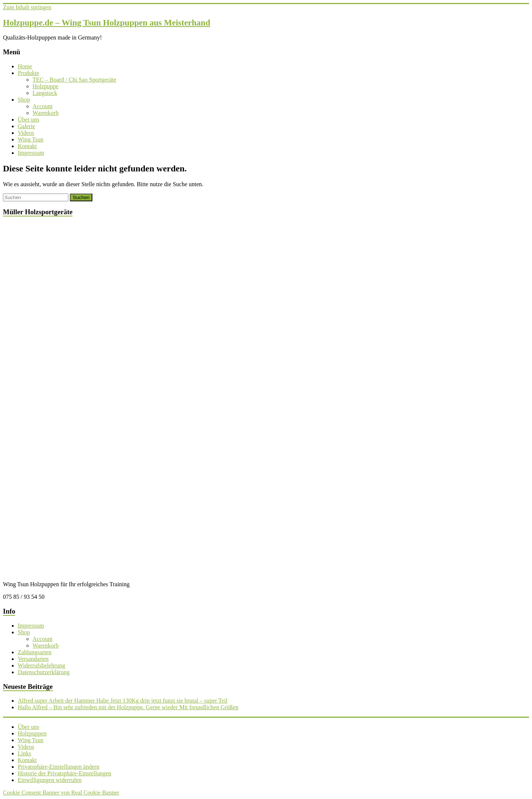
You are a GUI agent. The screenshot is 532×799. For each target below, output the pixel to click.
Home (25, 66)
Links (24, 753)
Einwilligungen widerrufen (50, 780)
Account (42, 106)
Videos (26, 133)
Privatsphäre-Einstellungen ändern (59, 767)
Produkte (28, 73)
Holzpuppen (32, 733)
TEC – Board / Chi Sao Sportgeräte (74, 80)
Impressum (31, 153)
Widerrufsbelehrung (41, 665)
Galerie (26, 126)
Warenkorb (46, 113)
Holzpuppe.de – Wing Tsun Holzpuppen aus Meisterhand (107, 23)
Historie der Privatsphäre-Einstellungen (64, 773)
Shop (24, 100)
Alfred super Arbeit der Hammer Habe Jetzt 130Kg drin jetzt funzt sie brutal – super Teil (123, 701)
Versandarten (33, 659)
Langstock (45, 93)
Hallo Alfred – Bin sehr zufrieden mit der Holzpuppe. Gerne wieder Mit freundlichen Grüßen (128, 707)
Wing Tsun (31, 139)
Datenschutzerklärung (44, 672)
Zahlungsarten (35, 652)
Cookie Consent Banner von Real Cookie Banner (61, 793)
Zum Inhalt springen (27, 7)
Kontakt (27, 146)
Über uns (28, 119)
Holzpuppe (45, 86)
